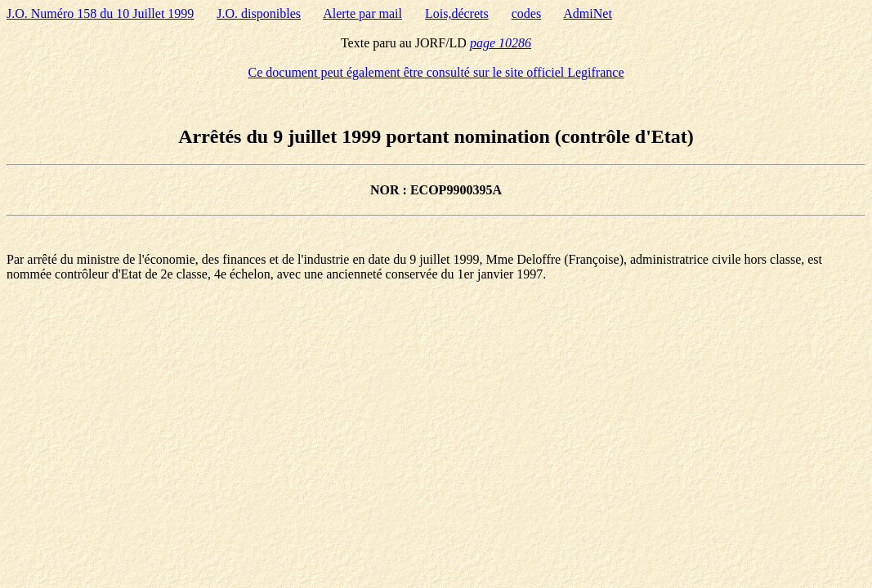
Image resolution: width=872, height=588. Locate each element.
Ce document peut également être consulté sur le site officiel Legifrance (436, 72)
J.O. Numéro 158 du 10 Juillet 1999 (100, 13)
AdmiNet (588, 13)
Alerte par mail (362, 13)
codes (526, 13)
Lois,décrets (457, 13)
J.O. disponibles (259, 13)
